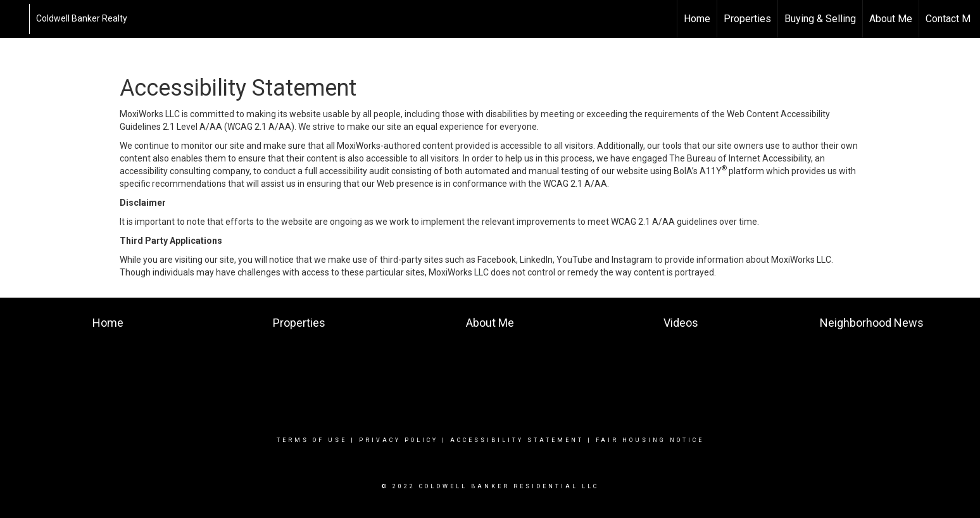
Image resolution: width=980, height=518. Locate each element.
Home (697, 19)
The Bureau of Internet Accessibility (740, 158)
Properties (747, 19)
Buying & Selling (820, 19)
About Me (891, 19)
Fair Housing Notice (650, 440)
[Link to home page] (16, 19)
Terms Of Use (312, 440)
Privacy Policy (399, 440)
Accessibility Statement (517, 440)
